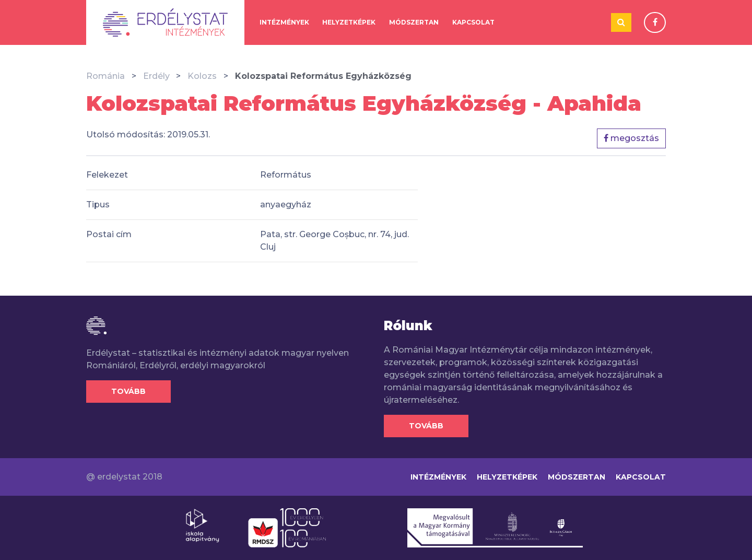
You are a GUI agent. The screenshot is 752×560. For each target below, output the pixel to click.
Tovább (128, 391)
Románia (105, 76)
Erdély (156, 76)
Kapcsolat (473, 22)
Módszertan (414, 22)
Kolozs (202, 76)
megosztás (631, 138)
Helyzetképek (349, 22)
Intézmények (284, 22)
